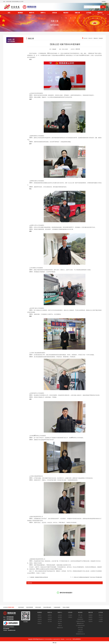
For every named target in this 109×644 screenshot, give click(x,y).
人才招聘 (101, 619)
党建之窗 (77, 12)
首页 (9, 12)
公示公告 (101, 617)
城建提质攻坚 (60, 628)
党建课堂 (90, 617)
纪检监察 (54, 49)
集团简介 (40, 615)
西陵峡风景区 (80, 619)
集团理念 (50, 615)
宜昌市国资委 (30, 607)
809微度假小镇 (80, 623)
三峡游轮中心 (80, 632)
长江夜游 (80, 617)
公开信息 (89, 12)
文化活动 (50, 617)
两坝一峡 (80, 615)
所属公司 (40, 621)
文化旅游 (70, 615)
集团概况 (20, 12)
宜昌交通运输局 (47, 607)
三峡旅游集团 (57, 607)
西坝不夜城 (80, 628)
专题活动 (90, 621)
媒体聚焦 (60, 617)
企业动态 (60, 615)
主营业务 (54, 12)
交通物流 (70, 617)
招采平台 (100, 12)
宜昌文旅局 (38, 607)
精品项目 (66, 12)
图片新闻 (60, 621)
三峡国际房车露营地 (80, 621)
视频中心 (60, 623)
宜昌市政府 (21, 607)
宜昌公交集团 (66, 607)
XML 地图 (54, 643)
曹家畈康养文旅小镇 (80, 634)
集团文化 (32, 12)
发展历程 (40, 619)
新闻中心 (43, 12)
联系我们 (104, 2)
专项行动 (60, 625)
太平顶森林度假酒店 (80, 625)
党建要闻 (90, 615)
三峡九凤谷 (80, 630)
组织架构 (40, 617)
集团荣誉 (50, 619)
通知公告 (101, 615)
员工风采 (50, 621)
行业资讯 (60, 619)
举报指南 (101, 621)
